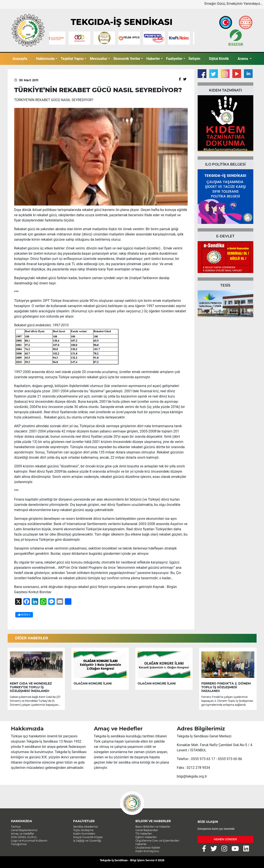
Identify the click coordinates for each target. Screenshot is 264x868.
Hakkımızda (45, 59)
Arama (243, 59)
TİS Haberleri (144, 834)
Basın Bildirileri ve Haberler (153, 827)
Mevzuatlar (98, 59)
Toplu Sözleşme (83, 830)
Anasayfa (20, 59)
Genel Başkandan (147, 830)
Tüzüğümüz (19, 844)
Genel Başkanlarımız (24, 830)
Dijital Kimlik (219, 59)
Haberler (153, 59)
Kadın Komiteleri (84, 834)
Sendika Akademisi (85, 827)
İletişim (195, 59)
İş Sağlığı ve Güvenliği (87, 841)
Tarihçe (16, 827)
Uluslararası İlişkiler (148, 848)
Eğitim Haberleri (146, 837)
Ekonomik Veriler (127, 59)
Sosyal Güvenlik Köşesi (88, 837)
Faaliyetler (174, 59)
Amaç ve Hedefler (23, 834)
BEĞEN (24, 615)
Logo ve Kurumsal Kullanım (29, 841)
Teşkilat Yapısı (72, 59)
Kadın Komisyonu (147, 851)
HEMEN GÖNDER (225, 839)
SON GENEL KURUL (24, 837)
